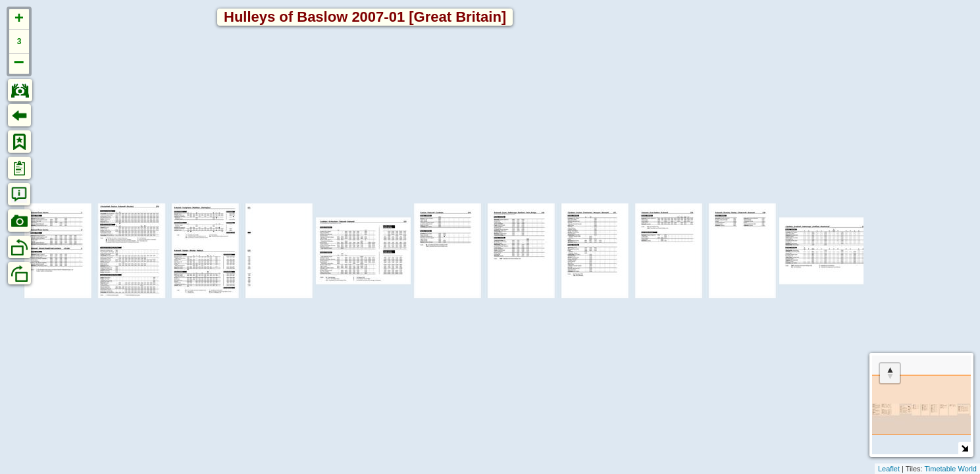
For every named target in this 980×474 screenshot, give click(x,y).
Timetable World (951, 469)
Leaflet (889, 469)
